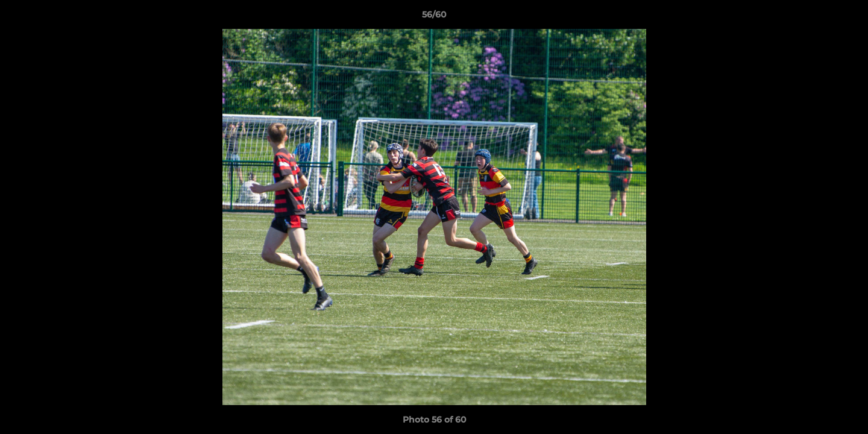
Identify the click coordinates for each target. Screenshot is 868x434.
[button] (846, 17)
